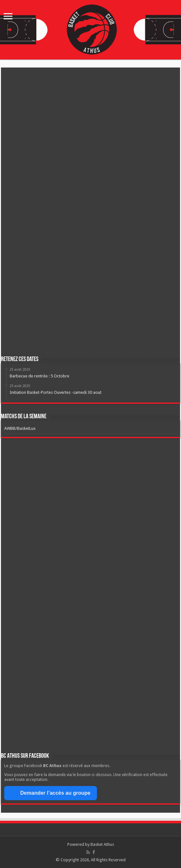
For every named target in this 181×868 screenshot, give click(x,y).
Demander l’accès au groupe (51, 793)
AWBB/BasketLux (20, 428)
